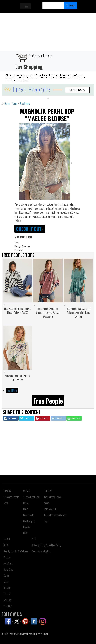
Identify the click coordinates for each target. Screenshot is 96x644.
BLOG (6, 545)
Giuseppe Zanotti (11, 497)
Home (7, 104)
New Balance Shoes (52, 497)
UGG (25, 533)
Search (72, 5)
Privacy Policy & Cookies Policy (47, 545)
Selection (8, 600)
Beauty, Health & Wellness (16, 551)
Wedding (8, 606)
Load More (12, 390)
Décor (6, 581)
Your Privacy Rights (41, 551)
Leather (7, 594)
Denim (7, 575)
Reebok (47, 503)
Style (6, 503)
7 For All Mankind (31, 497)
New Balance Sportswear (55, 515)
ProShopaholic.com (34, 58)
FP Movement (50, 509)
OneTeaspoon (29, 521)
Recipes (7, 557)
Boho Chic (8, 569)
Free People (25, 104)
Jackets (7, 587)
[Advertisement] (48, 32)
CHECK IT (30, 229)
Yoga (46, 521)
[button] (48, 400)
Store (15, 104)
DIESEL (26, 503)
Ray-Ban (27, 527)
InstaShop (8, 563)
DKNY (26, 509)
